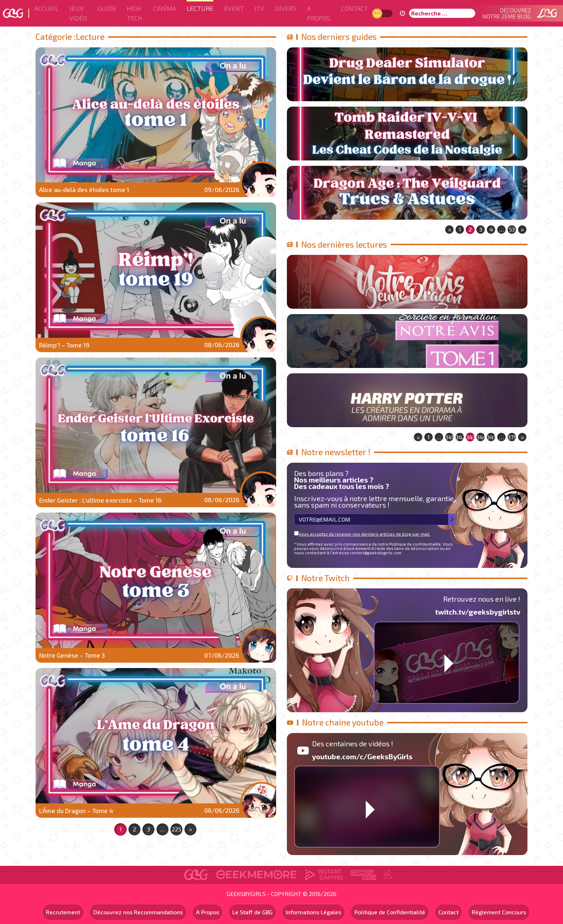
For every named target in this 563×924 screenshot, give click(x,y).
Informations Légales (313, 912)
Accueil (46, 8)
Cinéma (164, 8)
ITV (259, 8)
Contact (355, 8)
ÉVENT (234, 8)
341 (450, 437)
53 (512, 229)
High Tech (134, 13)
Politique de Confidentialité (390, 912)
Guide (107, 8)
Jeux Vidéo (78, 13)
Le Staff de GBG (252, 912)
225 (176, 829)
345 (491, 437)
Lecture (200, 8)
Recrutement (63, 912)
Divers (286, 8)
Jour (378, 13)
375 (512, 437)
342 (460, 437)
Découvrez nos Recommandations (138, 912)
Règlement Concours (499, 912)
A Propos (319, 13)
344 (481, 437)
